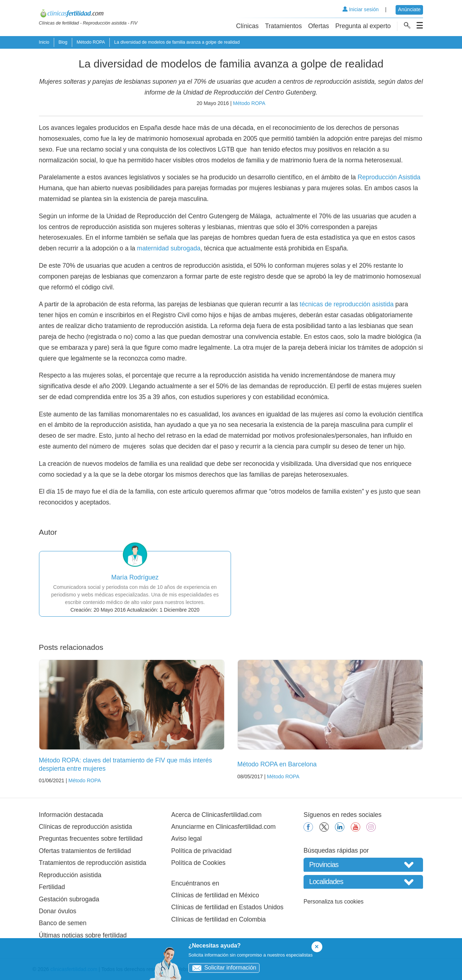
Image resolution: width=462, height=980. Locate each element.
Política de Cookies (198, 863)
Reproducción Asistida (389, 177)
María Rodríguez (135, 577)
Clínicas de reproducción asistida (86, 827)
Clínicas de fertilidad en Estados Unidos (227, 907)
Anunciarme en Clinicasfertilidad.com (223, 827)
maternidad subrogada (169, 248)
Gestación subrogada (69, 899)
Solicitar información (223, 968)
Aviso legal (186, 839)
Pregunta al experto (363, 26)
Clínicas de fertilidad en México (215, 895)
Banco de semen (63, 923)
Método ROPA (91, 42)
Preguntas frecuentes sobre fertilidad (91, 839)
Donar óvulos (58, 911)
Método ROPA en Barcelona (277, 764)
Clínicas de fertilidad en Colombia (218, 919)
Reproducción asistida (70, 875)
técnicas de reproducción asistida (346, 304)
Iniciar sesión (361, 9)
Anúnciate (409, 9)
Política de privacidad (201, 851)
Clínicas (247, 26)
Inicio (44, 42)
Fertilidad (52, 887)
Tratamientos (283, 26)
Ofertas (319, 26)
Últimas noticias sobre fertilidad (83, 935)
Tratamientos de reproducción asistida (93, 863)
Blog (63, 42)
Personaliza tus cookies (334, 902)
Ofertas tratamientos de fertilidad (85, 851)
